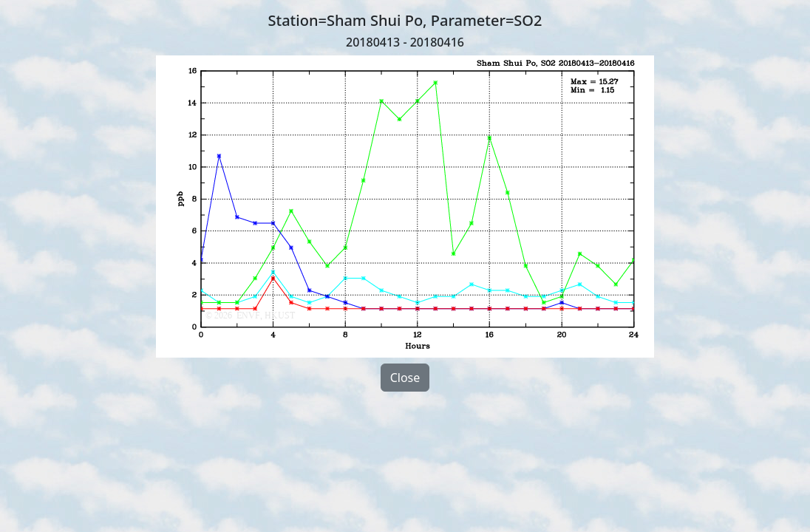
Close (405, 378)
